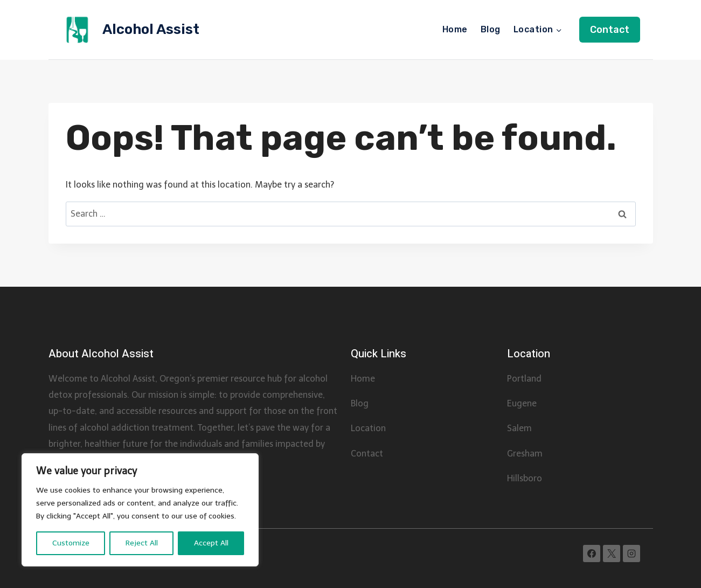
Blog (491, 29)
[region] (140, 510)
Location (368, 428)
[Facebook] (592, 554)
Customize (71, 543)
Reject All (142, 543)
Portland (524, 379)
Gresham (525, 454)
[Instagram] (631, 554)
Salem (519, 428)
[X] (612, 554)
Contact (610, 30)
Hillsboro (525, 478)
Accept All (211, 543)
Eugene (522, 403)
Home (455, 29)
